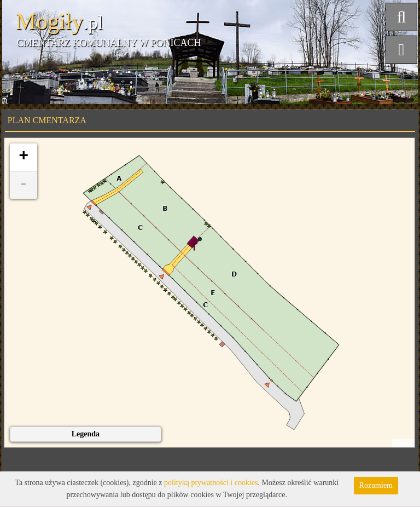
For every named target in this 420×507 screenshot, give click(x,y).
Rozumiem (376, 485)
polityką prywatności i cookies (211, 483)
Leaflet (403, 443)
